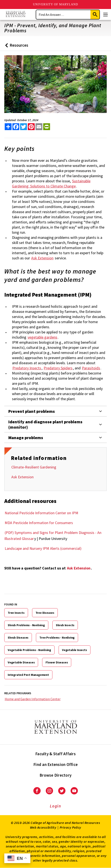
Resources (16, 47)
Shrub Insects (65, 625)
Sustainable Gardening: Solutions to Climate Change (51, 184)
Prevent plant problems (32, 411)
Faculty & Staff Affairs (55, 754)
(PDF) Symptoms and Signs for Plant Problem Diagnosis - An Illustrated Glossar (53, 536)
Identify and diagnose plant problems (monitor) (45, 424)
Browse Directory (55, 775)
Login (55, 806)
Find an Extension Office (55, 764)
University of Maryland (55, 4)
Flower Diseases (57, 662)
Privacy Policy (70, 827)
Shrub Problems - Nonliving (26, 625)
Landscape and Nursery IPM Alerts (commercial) (43, 548)
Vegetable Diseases (21, 662)
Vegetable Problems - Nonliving (29, 650)
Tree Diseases (45, 613)
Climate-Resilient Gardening (34, 467)
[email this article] (39, 127)
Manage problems (26, 438)
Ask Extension (22, 477)
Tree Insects (16, 613)
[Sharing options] (8, 127)
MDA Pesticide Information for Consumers (39, 523)
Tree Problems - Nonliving (57, 638)
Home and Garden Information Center (33, 699)
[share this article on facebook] (16, 127)
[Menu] (105, 15)
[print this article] (47, 127)
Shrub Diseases (18, 638)
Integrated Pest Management (28, 675)
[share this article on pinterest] (31, 127)
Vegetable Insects (75, 650)
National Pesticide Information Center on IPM (41, 513)
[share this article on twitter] (24, 127)
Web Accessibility (43, 827)
